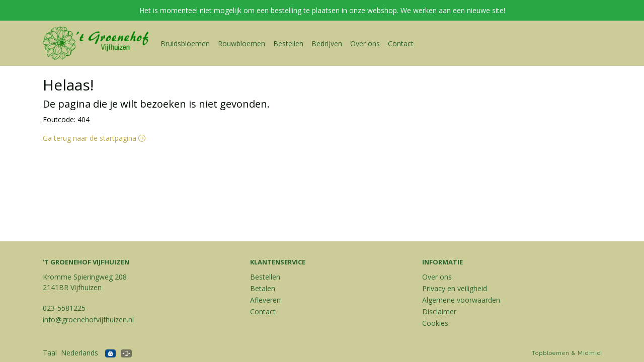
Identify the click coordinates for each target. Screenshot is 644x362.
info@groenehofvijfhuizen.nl (88, 320)
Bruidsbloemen (185, 43)
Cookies (435, 323)
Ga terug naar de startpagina (94, 138)
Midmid (589, 353)
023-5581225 (64, 308)
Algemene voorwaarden (461, 300)
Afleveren (265, 300)
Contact (401, 43)
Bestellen (288, 43)
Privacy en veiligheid (455, 288)
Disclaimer (439, 311)
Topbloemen (551, 353)
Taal (50, 353)
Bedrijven (327, 43)
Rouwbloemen (242, 43)
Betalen (263, 288)
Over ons (365, 43)
